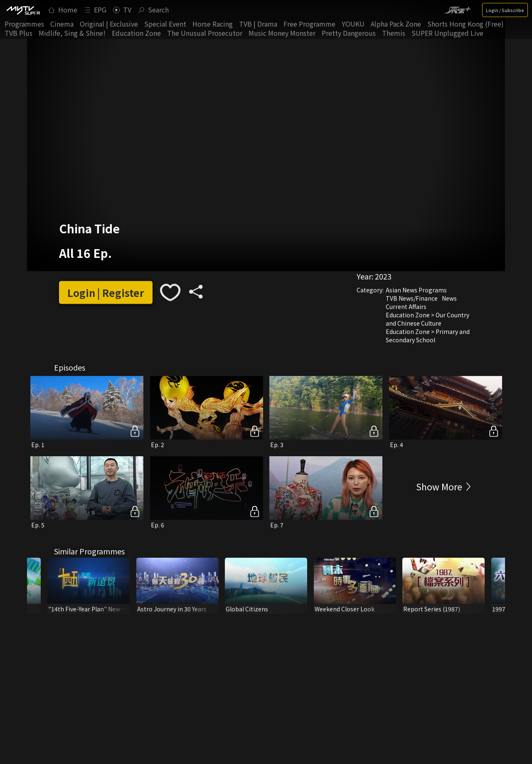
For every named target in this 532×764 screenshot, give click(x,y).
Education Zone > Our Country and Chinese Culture (427, 319)
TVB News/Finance (412, 298)
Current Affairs (406, 307)
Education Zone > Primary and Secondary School (428, 336)
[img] (23, 10)
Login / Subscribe (505, 10)
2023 (383, 276)
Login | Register (106, 293)
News (449, 298)
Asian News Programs (416, 290)
